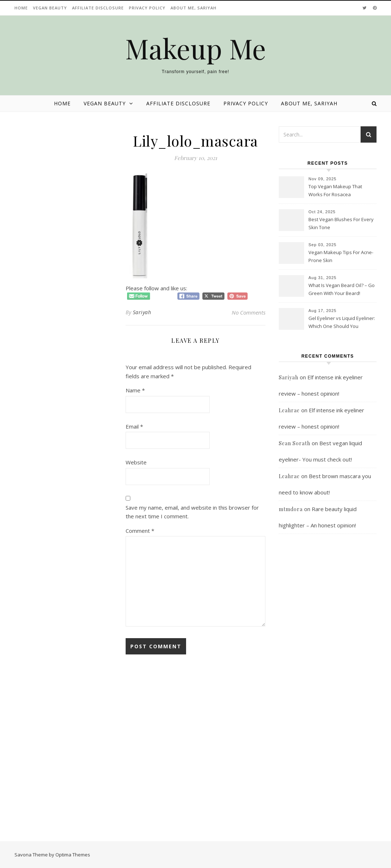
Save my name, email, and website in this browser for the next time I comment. (192, 512)
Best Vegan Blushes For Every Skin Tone (341, 223)
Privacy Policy (147, 8)
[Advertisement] (328, 689)
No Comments (249, 312)
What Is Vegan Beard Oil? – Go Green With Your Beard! (342, 289)
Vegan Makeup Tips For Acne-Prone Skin (341, 256)
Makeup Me (196, 48)
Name (135, 390)
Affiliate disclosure (98, 8)
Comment (140, 531)
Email (134, 426)
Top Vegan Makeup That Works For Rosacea (335, 190)
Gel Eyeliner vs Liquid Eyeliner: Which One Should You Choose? (342, 323)
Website (136, 462)
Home (21, 8)
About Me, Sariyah (194, 8)
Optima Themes (73, 855)
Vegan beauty (50, 8)
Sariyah (142, 312)
